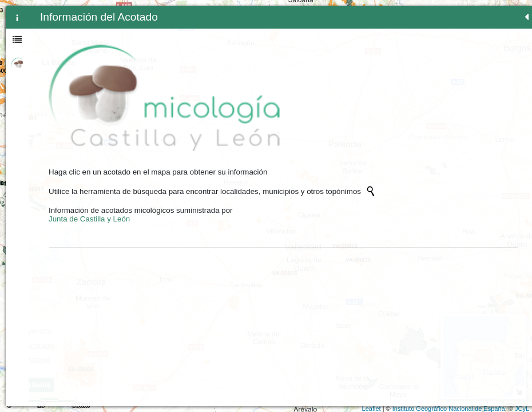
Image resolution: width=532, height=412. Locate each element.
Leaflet (372, 409)
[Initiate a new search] (93, 153)
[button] (193, 105)
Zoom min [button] (193, 43)
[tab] (17, 17)
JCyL (522, 409)
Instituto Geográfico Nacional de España (449, 409)
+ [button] (194, 13)
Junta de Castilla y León (89, 190)
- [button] (194, 28)
